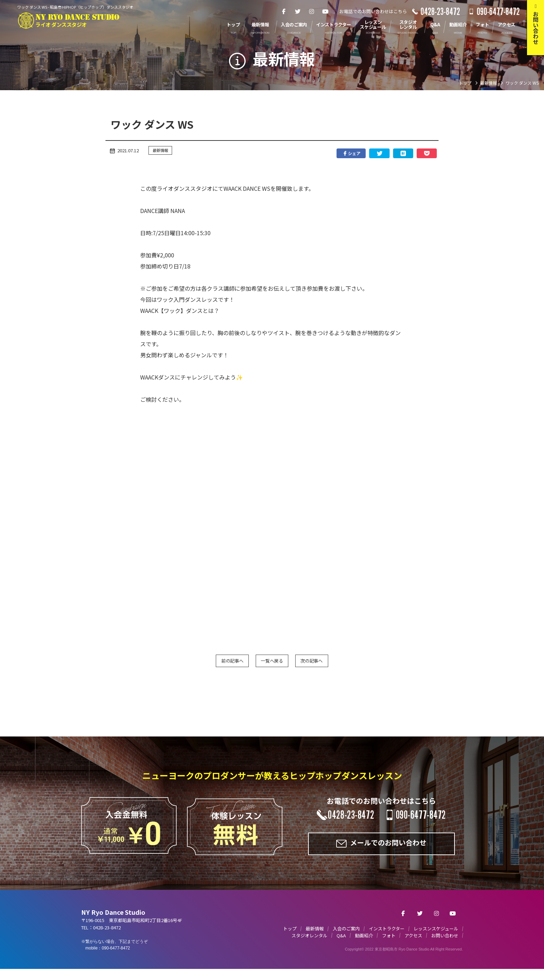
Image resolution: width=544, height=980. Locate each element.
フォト (389, 943)
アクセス (413, 943)
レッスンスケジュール (436, 937)
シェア (305, 154)
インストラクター (387, 937)
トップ (290, 937)
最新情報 (162, 151)
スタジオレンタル (309, 943)
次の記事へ (334, 664)
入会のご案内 (346, 937)
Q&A (341, 943)
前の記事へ (210, 664)
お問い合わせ (445, 943)
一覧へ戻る (272, 664)
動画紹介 (364, 943)
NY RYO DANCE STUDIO (88, 20)
